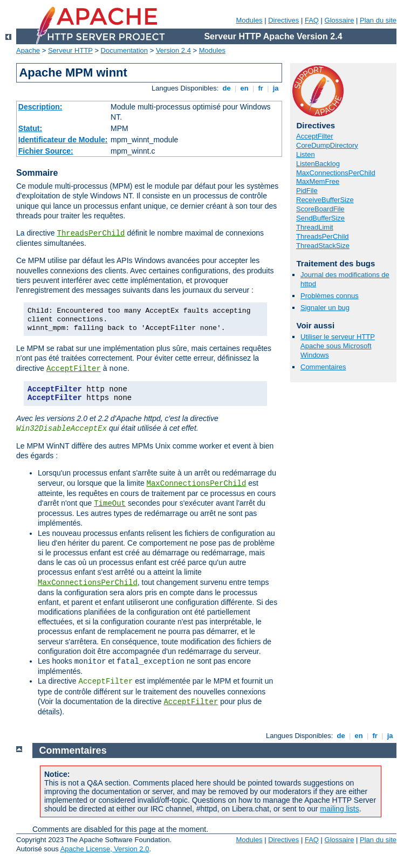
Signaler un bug (325, 308)
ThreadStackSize (323, 246)
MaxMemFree (318, 181)
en (244, 88)
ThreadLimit (315, 227)
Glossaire (340, 20)
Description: (40, 107)
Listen (306, 154)
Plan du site (378, 20)
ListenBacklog (318, 164)
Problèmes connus (330, 296)
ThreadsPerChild (91, 233)
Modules (249, 20)
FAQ (312, 20)
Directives (283, 20)
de (227, 88)
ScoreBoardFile (320, 209)
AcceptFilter (74, 369)
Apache (28, 50)
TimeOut (110, 504)
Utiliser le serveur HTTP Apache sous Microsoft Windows (338, 346)
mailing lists (339, 809)
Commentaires (323, 367)
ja (276, 88)
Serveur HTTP (70, 50)
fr (261, 88)
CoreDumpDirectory (327, 145)
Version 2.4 (173, 50)
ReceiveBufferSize (325, 200)
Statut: (30, 128)
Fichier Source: (46, 151)
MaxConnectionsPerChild (197, 484)
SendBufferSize (320, 218)
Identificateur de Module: (63, 140)
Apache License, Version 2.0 (105, 849)
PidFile (307, 191)
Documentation (124, 50)
